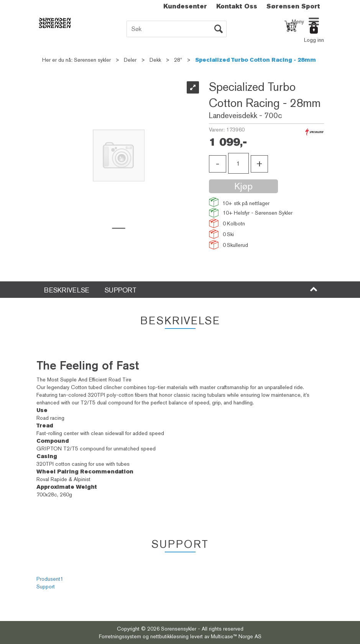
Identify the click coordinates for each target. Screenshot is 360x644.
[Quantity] (238, 163)
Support (46, 586)
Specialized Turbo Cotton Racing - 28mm (256, 60)
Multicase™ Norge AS (236, 636)
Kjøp (243, 186)
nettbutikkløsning (169, 636)
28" (178, 60)
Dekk (155, 60)
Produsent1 (50, 579)
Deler (130, 60)
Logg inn (314, 40)
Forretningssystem (120, 636)
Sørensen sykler (92, 60)
